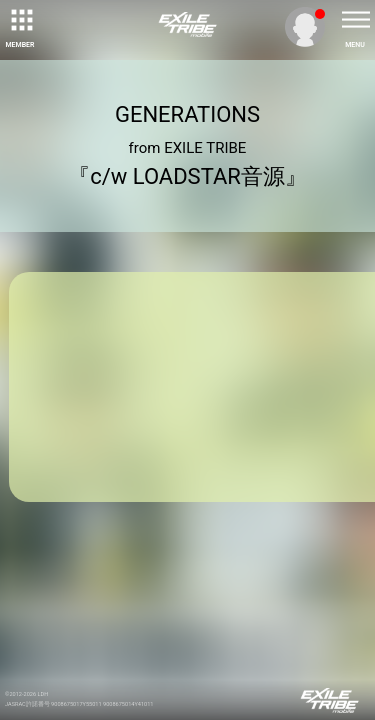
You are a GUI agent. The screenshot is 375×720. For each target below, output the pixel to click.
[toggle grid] (20, 20)
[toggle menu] (355, 20)
